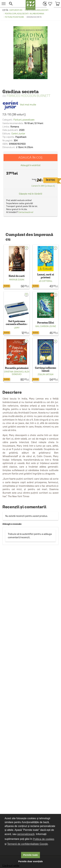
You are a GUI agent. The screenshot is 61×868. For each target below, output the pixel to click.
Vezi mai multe (19, 105)
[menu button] (4, 4)
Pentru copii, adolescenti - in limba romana (24, 14)
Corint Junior (18, 134)
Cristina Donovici (14, 372)
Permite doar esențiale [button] (30, 861)
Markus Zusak (17, 280)
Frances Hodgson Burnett (29, 96)
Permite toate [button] (30, 855)
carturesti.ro (16, 10)
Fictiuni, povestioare (14, 17)
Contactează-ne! (26, 212)
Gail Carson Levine (46, 326)
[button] (16, 4)
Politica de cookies (44, 839)
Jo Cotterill (46, 281)
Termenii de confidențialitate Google (27, 844)
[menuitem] (44, 4)
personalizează (26, 834)
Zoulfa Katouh (46, 374)
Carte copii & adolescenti (37, 10)
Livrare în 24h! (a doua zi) (43, 186)
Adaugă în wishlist (30, 165)
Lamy (17, 328)
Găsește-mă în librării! (31, 194)
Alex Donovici (21, 373)
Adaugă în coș (30, 157)
